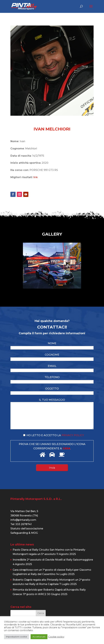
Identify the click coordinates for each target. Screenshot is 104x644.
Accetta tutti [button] (39, 637)
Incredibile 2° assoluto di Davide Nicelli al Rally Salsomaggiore (53, 560)
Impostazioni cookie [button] (17, 637)
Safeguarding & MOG (24, 533)
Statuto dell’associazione (27, 529)
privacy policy (73, 435)
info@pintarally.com (23, 520)
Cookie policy (56, 637)
